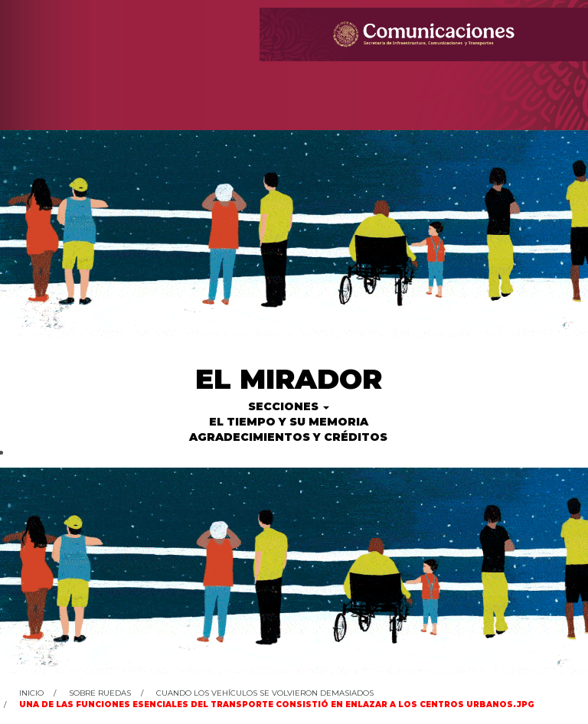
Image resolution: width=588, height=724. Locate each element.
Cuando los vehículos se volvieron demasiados (265, 693)
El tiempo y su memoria (289, 422)
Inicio (31, 693)
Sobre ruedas (100, 693)
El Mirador (289, 379)
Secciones (289, 406)
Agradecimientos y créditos (288, 437)
